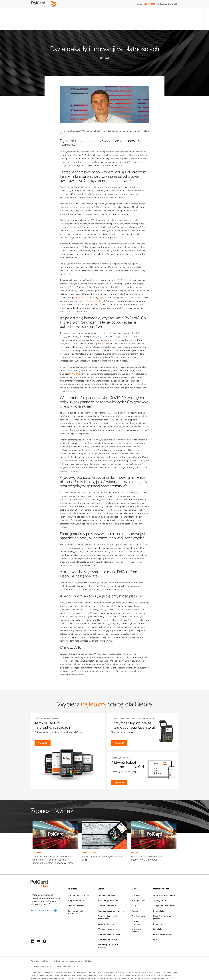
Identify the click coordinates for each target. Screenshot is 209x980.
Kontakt (125, 13)
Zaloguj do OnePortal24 (168, 4)
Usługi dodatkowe (106, 912)
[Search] (156, 13)
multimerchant (81, 285)
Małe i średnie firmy (41, 13)
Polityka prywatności (40, 949)
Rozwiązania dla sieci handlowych (107, 905)
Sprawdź (43, 743)
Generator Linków (95, 289)
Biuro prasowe (138, 888)
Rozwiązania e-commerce (109, 922)
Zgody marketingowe (163, 922)
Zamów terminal (169, 13)
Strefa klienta (110, 13)
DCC (101, 331)
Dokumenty (158, 912)
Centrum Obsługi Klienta (164, 883)
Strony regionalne (137, 910)
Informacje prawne (137, 918)
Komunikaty (159, 899)
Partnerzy (85, 13)
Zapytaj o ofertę (160, 888)
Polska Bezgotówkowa (108, 888)
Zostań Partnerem (76, 893)
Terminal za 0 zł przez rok (79, 883)
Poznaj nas (137, 883)
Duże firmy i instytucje (65, 13)
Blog (134, 893)
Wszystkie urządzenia (107, 917)
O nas (97, 13)
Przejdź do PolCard (76, 888)
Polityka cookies (60, 949)
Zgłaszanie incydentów (81, 949)
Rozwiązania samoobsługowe (111, 899)
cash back (117, 328)
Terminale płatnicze (106, 883)
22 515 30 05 (150, 4)
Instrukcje (157, 917)
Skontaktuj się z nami (44, 898)
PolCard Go (75, 362)
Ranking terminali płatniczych (76, 900)
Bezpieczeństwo (139, 904)
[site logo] (40, 4)
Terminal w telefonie (107, 893)
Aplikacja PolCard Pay (107, 927)
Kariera (135, 899)
